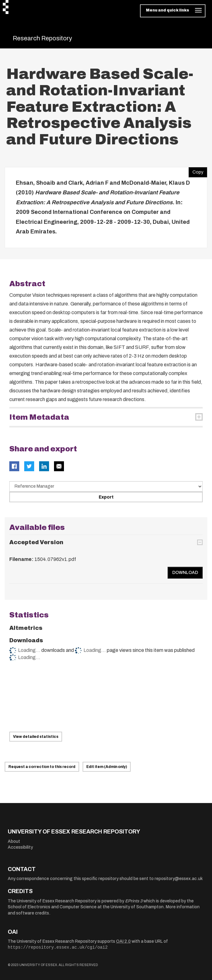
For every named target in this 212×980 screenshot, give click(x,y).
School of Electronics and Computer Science (52, 907)
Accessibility (20, 847)
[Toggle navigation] (173, 11)
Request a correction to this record (42, 767)
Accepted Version (36, 542)
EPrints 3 (134, 901)
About (14, 841)
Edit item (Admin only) (107, 767)
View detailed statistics (36, 737)
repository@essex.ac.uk (179, 879)
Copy (196, 171)
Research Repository (42, 38)
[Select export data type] (106, 486)
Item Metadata (39, 417)
